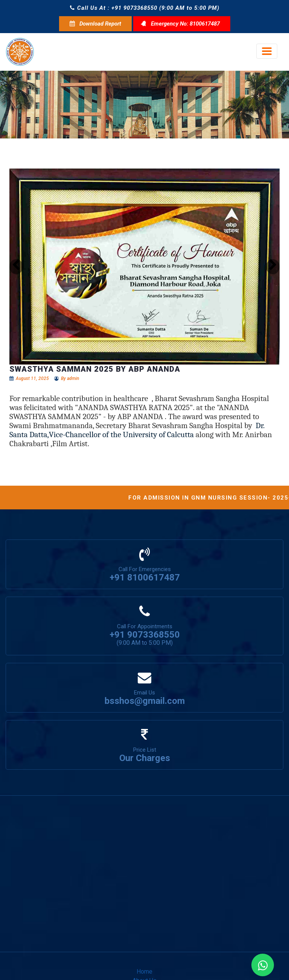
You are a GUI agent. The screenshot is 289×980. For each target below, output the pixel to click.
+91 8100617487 (145, 577)
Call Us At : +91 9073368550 (114, 8)
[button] (16, 267)
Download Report (95, 24)
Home (144, 972)
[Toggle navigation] (267, 51)
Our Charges (145, 758)
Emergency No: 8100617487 (182, 24)
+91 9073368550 (145, 635)
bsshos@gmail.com (145, 701)
